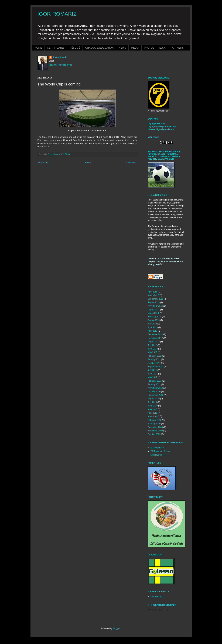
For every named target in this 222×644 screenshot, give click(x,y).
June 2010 (153, 406)
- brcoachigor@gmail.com (161, 129)
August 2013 (154, 320)
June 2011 (153, 374)
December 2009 (155, 427)
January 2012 (154, 359)
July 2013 (152, 324)
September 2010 (156, 395)
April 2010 (153, 413)
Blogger (117, 628)
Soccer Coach (60, 57)
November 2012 (155, 338)
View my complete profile (61, 65)
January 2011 (154, 384)
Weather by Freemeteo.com (158, 610)
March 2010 (153, 416)
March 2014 (153, 313)
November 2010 (155, 388)
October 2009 (154, 434)
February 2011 (155, 381)
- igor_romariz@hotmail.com (162, 127)
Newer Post (44, 163)
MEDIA (135, 48)
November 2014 (155, 306)
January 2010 (154, 424)
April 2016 (153, 292)
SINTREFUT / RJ (159, 455)
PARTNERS (177, 48)
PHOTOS (149, 48)
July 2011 (152, 370)
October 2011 (154, 363)
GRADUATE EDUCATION (99, 48)
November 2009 (155, 431)
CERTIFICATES (56, 48)
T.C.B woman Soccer (160, 451)
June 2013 (153, 327)
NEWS (122, 48)
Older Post (132, 163)
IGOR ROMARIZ (57, 14)
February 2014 (155, 317)
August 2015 (154, 302)
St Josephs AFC (158, 448)
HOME (38, 48)
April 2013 (153, 331)
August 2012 (154, 342)
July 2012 (152, 345)
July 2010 (152, 402)
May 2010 (153, 409)
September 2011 (156, 367)
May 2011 (153, 377)
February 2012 (155, 356)
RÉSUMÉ (75, 48)
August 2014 (154, 310)
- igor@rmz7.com (156, 124)
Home (88, 163)
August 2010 (154, 399)
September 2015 (156, 299)
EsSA (163, 48)
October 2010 (154, 392)
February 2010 (155, 420)
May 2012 (153, 352)
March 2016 (153, 295)
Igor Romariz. (157, 597)
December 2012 (155, 334)
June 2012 (153, 349)
